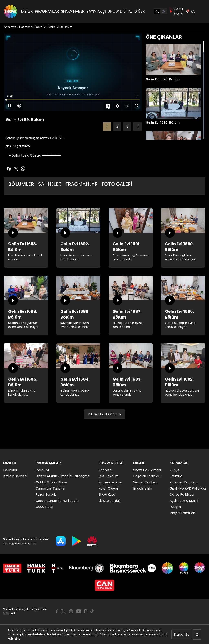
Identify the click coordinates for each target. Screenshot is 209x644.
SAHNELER (50, 184)
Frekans (176, 476)
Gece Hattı (44, 507)
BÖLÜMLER (21, 184)
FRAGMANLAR (82, 184)
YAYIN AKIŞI (96, 11)
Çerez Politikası (141, 630)
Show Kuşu (107, 495)
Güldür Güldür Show (51, 482)
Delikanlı (10, 470)
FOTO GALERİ (117, 184)
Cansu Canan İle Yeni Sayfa (57, 501)
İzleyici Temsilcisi (183, 513)
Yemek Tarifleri (145, 482)
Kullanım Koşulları (184, 482)
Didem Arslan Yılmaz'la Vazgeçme (63, 476)
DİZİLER (27, 11)
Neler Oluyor (108, 488)
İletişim (175, 507)
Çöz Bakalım (108, 476)
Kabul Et (181, 634)
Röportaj (105, 470)
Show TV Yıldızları (147, 470)
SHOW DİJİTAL (120, 11)
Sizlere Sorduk (110, 501)
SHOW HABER (73, 11)
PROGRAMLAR (47, 11)
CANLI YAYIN (176, 11)
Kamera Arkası (110, 482)
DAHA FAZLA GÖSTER (104, 414)
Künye (175, 470)
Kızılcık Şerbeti (15, 476)
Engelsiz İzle (143, 488)
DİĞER (140, 11)
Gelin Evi (42, 470)
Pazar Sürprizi (46, 495)
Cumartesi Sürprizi (50, 488)
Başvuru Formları (147, 476)
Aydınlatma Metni (42, 634)
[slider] (73, 100)
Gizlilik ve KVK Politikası (188, 488)
